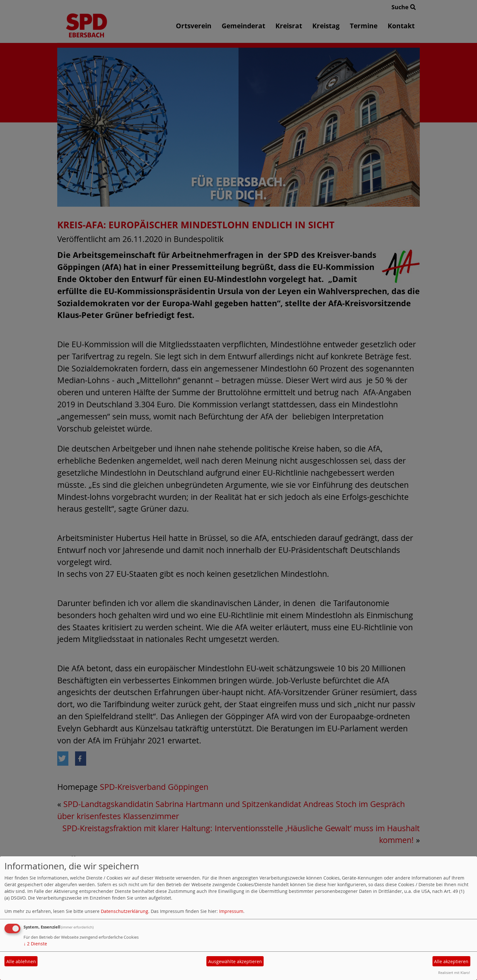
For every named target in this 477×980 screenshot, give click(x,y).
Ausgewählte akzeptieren (235, 961)
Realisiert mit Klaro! (454, 973)
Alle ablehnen (21, 961)
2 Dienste (35, 944)
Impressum (231, 911)
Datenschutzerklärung (124, 911)
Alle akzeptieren (451, 961)
